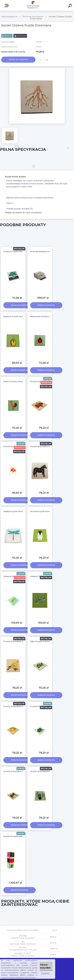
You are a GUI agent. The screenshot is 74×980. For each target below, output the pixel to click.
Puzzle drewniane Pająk (42, 771)
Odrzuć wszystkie (45, 966)
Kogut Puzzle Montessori (16, 381)
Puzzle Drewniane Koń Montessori (20, 771)
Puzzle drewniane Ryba (15, 706)
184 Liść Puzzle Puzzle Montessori (23, 943)
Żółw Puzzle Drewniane (42, 641)
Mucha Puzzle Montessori (43, 511)
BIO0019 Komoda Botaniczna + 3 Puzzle (23, 949)
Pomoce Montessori (33, 17)
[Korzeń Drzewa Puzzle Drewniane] (37, 69)
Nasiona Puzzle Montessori (17, 316)
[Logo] (33, 5)
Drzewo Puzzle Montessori (17, 251)
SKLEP (7, 6)
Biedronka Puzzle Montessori (45, 316)
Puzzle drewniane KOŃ (41, 446)
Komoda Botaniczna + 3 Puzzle (45, 251)
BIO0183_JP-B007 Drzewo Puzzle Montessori (23, 955)
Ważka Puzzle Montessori (16, 511)
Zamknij (45, 973)
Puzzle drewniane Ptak (15, 641)
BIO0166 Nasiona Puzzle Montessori (23, 937)
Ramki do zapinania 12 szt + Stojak (20, 836)
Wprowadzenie (9, 17)
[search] (70, 6)
